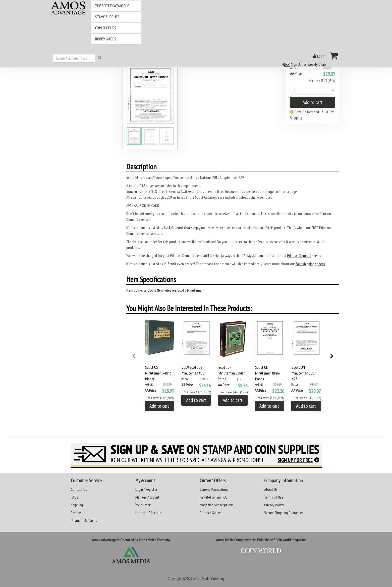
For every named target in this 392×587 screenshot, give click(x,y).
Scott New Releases (162, 290)
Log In (319, 56)
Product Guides (211, 513)
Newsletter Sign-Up (214, 497)
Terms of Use (274, 497)
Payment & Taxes (84, 520)
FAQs (74, 497)
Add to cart (313, 102)
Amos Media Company (209, 578)
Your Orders (144, 505)
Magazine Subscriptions (217, 505)
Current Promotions (214, 489)
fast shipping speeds (310, 264)
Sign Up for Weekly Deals (304, 64)
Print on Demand (299, 255)
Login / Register (146, 489)
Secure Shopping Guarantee (284, 513)
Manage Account (147, 497)
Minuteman (195, 290)
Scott (182, 290)
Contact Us (79, 489)
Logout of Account (149, 513)
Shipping (77, 505)
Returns (76, 513)
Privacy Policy (274, 505)
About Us (271, 489)
